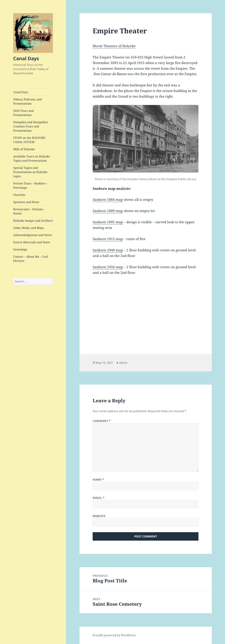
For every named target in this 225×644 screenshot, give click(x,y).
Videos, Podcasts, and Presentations (27, 101)
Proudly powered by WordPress (114, 635)
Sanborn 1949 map (108, 250)
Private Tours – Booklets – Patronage (30, 186)
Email (99, 498)
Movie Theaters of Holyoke (114, 46)
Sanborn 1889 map (108, 211)
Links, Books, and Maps (29, 228)
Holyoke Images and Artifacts (33, 221)
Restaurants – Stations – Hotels (29, 211)
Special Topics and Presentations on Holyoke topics (30, 172)
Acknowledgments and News (33, 235)
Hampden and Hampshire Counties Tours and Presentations (31, 126)
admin (123, 363)
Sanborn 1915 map (108, 239)
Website (99, 516)
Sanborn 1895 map (108, 222)
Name (98, 480)
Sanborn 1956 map (108, 267)
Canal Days (26, 58)
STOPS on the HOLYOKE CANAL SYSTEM (29, 140)
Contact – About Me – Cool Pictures (30, 259)
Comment (102, 421)
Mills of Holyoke (24, 149)
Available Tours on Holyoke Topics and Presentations (32, 158)
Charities (19, 195)
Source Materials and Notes (32, 242)
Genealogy (20, 249)
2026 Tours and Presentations (23, 113)
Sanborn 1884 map (108, 200)
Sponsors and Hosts (26, 202)
